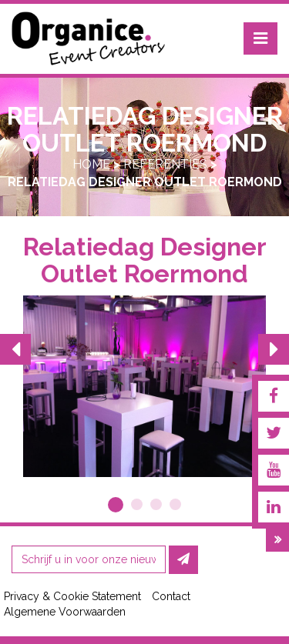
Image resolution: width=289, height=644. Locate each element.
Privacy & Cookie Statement (72, 596)
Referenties (165, 164)
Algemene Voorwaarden (65, 612)
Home (91, 164)
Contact (171, 596)
